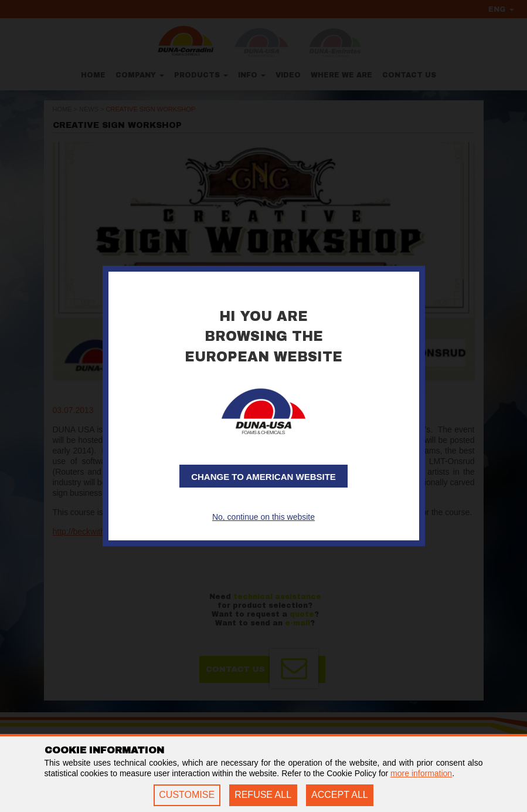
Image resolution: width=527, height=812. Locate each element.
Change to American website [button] (263, 477)
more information (421, 773)
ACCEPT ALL (340, 795)
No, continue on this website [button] (263, 517)
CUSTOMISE (187, 795)
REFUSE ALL (263, 795)
